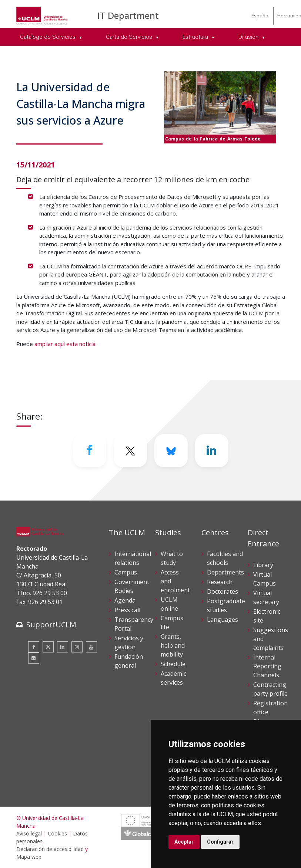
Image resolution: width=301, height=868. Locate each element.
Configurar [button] (220, 842)
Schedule (173, 664)
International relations (133, 558)
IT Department (128, 15)
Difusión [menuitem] (249, 37)
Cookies (57, 833)
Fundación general (129, 661)
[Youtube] (91, 647)
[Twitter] (130, 451)
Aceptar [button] (184, 842)
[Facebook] (90, 451)
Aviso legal (29, 833)
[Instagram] (77, 647)
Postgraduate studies (226, 606)
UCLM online (169, 604)
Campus (126, 572)
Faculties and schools (225, 558)
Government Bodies (132, 586)
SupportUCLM (51, 625)
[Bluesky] (171, 451)
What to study (172, 558)
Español (260, 16)
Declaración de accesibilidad (50, 849)
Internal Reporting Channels (267, 666)
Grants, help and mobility (173, 645)
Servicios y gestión (129, 642)
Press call (127, 610)
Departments (225, 572)
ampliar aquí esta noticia (65, 344)
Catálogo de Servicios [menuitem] (49, 37)
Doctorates (223, 591)
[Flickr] (34, 658)
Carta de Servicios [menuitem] (130, 37)
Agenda (125, 600)
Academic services (173, 678)
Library (263, 565)
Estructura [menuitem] (196, 37)
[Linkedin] (212, 451)
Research (220, 582)
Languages (223, 620)
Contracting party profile (270, 689)
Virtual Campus (265, 579)
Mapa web (29, 857)
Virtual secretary (266, 597)
